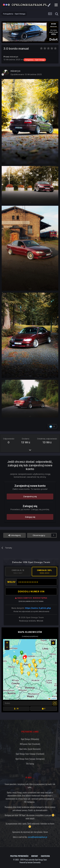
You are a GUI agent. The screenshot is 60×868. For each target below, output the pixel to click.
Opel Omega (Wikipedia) (30, 739)
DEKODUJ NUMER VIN (31, 591)
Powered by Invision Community (30, 862)
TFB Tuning (30, 764)
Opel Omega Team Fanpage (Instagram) (30, 759)
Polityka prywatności (19, 856)
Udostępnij (15, 535)
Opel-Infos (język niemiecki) (30, 749)
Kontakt (35, 856)
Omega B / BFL (44, 572)
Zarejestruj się (30, 496)
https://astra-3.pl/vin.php (38, 608)
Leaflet (52, 698)
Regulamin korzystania (31, 601)
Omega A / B (18, 572)
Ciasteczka (45, 856)
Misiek (40, 621)
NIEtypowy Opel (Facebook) (30, 744)
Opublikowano (26, 74)
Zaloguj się (30, 517)
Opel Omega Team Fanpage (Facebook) (30, 754)
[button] (22, 653)
